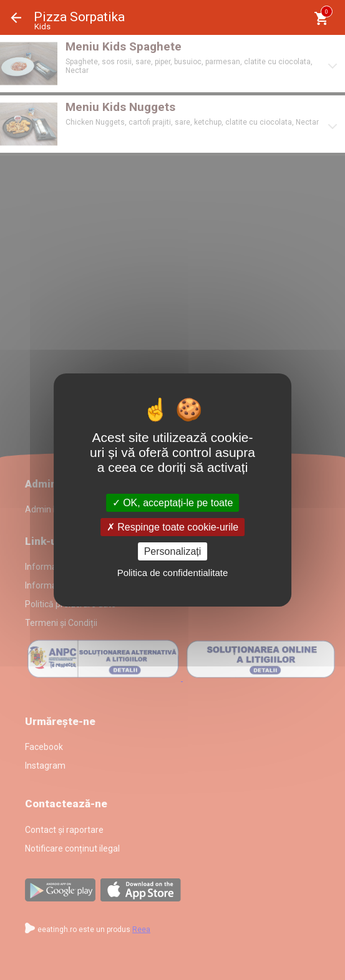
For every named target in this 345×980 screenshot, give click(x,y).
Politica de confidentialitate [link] (173, 573)
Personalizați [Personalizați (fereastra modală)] (173, 551)
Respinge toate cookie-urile (172, 527)
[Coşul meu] (321, 18)
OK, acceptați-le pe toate (173, 502)
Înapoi (16, 18)
